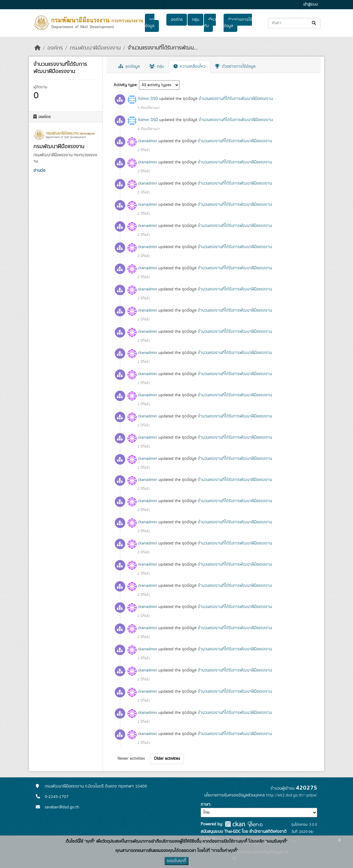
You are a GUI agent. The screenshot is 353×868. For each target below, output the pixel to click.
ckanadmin (147, 141)
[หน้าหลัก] (38, 48)
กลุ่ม (196, 20)
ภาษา (205, 804)
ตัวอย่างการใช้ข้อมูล (238, 23)
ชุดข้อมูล (150, 23)
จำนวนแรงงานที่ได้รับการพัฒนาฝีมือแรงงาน (236, 99)
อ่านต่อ (39, 171)
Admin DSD (148, 99)
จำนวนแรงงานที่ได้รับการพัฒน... (162, 48)
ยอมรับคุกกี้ (176, 861)
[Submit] (314, 23)
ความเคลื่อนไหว (189, 66)
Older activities (167, 759)
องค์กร (177, 20)
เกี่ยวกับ (210, 23)
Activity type (125, 85)
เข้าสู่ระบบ (311, 5)
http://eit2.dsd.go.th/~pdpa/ (292, 795)
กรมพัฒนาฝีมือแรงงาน (95, 48)
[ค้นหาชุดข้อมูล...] (294, 23)
